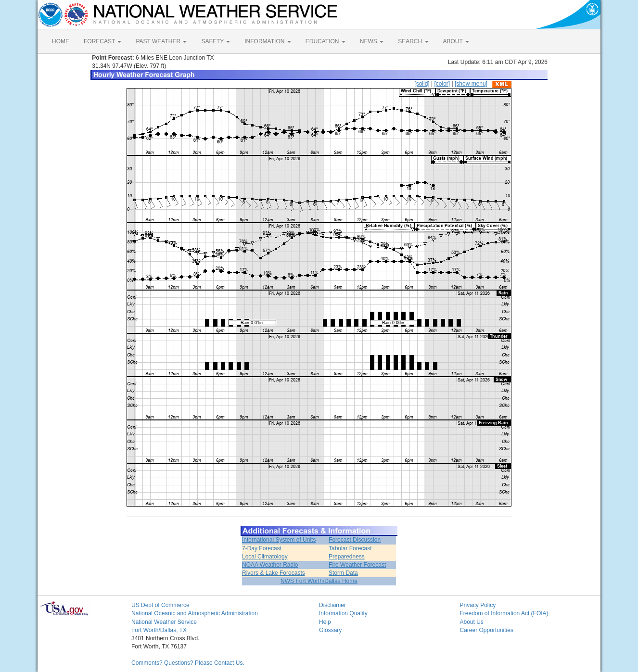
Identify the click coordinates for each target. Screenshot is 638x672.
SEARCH (413, 41)
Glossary (330, 630)
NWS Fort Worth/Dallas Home (319, 581)
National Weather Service (164, 622)
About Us (472, 622)
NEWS (372, 41)
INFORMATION (268, 41)
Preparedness (347, 557)
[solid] (422, 84)
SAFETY (216, 41)
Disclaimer (332, 605)
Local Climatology (265, 557)
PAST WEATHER (161, 41)
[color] (442, 84)
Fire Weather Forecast (357, 565)
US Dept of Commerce (160, 605)
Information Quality (343, 613)
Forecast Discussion (355, 540)
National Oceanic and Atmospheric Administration (195, 613)
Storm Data (343, 573)
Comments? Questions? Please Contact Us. (188, 663)
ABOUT (456, 41)
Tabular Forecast (350, 548)
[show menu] (471, 84)
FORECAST (102, 41)
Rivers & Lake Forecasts (274, 573)
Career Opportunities (487, 630)
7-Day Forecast (262, 548)
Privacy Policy (478, 605)
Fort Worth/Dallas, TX (159, 630)
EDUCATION (325, 41)
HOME (61, 41)
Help (325, 622)
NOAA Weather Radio (270, 565)
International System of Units (279, 540)
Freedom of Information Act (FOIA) (504, 613)
